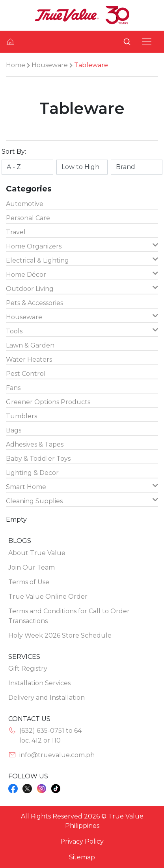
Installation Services (39, 683)
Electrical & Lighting (82, 260)
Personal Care (28, 218)
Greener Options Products (48, 402)
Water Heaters (29, 360)
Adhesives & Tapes (35, 444)
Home (16, 65)
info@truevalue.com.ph (57, 755)
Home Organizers (82, 246)
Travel (16, 232)
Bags (14, 430)
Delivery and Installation (47, 698)
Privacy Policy (82, 841)
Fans (13, 388)
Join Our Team (32, 567)
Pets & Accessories (34, 303)
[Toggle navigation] (147, 42)
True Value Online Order (48, 597)
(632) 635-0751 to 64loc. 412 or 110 (50, 736)
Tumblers (21, 416)
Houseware (50, 65)
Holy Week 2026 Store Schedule (60, 635)
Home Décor (82, 274)
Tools (82, 331)
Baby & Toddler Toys (38, 459)
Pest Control (26, 374)
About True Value (37, 553)
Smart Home (82, 486)
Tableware (91, 65)
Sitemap (82, 857)
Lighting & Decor (32, 473)
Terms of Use (29, 582)
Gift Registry (28, 668)
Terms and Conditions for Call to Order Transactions (69, 616)
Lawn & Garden (30, 345)
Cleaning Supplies (82, 501)
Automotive (25, 204)
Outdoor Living (82, 288)
